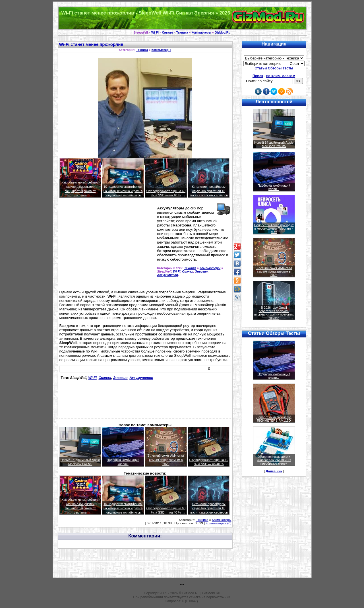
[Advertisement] (107, 246)
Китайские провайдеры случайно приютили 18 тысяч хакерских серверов (209, 191)
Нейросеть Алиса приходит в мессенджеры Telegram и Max (274, 228)
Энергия (201, 271)
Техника (182, 32)
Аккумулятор (168, 275)
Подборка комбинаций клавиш (274, 187)
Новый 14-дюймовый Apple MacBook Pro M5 (274, 144)
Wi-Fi (155, 32)
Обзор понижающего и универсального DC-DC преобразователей (274, 460)
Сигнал (167, 32)
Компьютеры (201, 32)
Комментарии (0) (218, 523)
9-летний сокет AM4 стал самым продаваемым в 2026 (166, 460)
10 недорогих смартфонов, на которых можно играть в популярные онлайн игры (123, 191)
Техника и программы (182, 18)
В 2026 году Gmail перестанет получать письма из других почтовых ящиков (274, 313)
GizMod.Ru (222, 32)
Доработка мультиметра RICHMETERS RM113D (274, 419)
